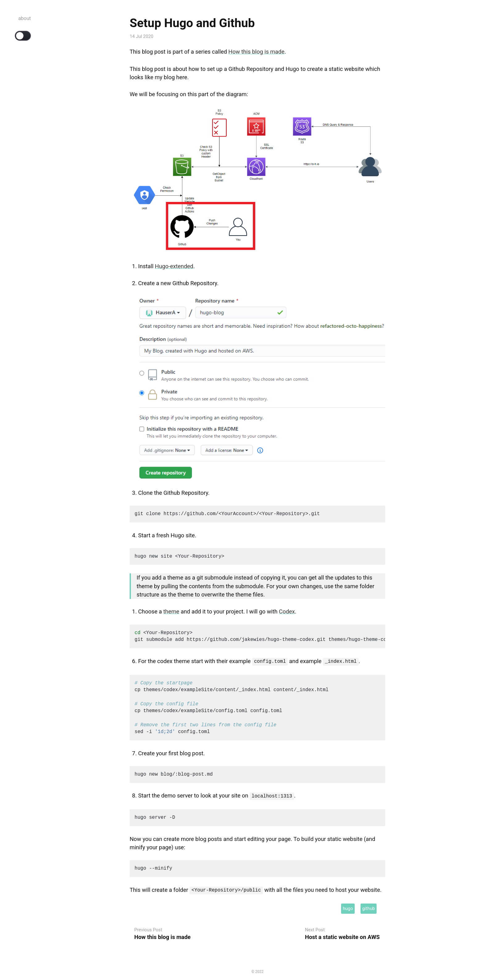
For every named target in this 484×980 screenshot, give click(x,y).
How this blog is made (257, 52)
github (368, 907)
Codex (287, 611)
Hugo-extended (174, 266)
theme (171, 611)
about (25, 18)
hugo (348, 907)
